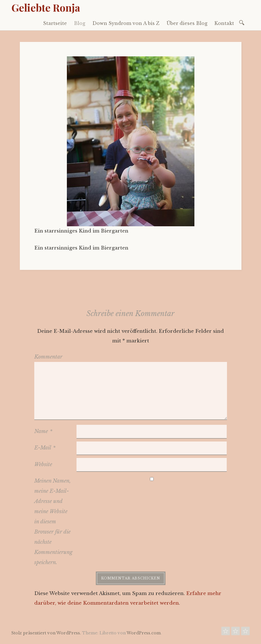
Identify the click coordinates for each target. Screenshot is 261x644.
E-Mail (45, 448)
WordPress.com (144, 633)
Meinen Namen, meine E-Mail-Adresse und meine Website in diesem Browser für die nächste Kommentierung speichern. (53, 522)
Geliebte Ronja (46, 7)
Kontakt (224, 23)
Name (43, 431)
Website (43, 464)
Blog (80, 23)
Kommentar (48, 357)
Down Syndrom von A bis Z (126, 23)
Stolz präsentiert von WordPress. (46, 633)
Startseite (55, 23)
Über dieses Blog (187, 23)
